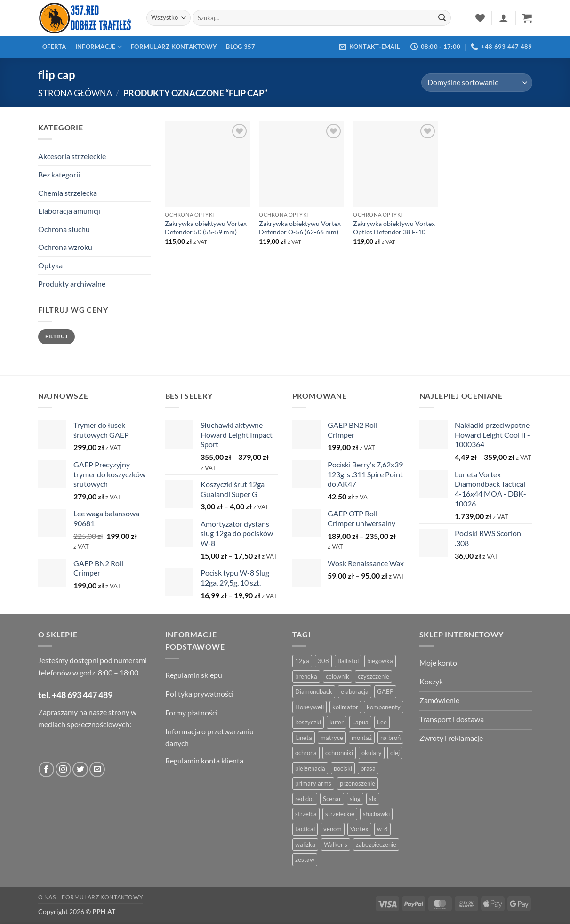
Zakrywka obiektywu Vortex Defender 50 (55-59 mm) (206, 228)
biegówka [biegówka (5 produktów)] (380, 661)
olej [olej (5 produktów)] (395, 753)
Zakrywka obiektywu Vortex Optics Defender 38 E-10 (394, 228)
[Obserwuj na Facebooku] (46, 769)
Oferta (54, 47)
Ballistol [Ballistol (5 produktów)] (348, 661)
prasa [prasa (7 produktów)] (368, 768)
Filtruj (56, 336)
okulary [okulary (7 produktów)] (372, 753)
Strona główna (75, 93)
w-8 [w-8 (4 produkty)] (382, 829)
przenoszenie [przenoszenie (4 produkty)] (357, 783)
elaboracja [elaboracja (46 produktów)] (355, 691)
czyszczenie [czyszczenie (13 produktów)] (373, 676)
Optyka (50, 265)
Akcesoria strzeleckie (72, 156)
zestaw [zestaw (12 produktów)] (305, 860)
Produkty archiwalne (72, 284)
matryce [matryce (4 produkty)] (332, 738)
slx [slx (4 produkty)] (373, 799)
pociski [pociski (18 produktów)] (343, 768)
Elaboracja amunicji (69, 211)
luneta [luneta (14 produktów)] (304, 738)
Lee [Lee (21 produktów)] (382, 722)
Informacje (99, 47)
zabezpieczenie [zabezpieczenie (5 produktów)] (376, 844)
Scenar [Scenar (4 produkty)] (332, 799)
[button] (504, 18)
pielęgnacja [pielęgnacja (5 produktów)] (310, 768)
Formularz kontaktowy (174, 47)
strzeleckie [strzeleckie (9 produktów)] (340, 814)
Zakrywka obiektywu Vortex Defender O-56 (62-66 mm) (300, 228)
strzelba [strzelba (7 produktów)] (306, 814)
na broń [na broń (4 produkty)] (390, 738)
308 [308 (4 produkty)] (323, 661)
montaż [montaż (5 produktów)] (362, 738)
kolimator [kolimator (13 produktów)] (345, 707)
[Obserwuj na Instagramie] (63, 769)
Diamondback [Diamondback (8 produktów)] (314, 691)
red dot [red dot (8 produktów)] (305, 799)
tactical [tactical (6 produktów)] (305, 829)
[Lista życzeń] (480, 18)
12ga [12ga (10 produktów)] (302, 661)
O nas (47, 897)
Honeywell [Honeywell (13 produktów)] (309, 707)
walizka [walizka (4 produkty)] (305, 844)
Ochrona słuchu (64, 229)
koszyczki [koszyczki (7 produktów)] (308, 722)
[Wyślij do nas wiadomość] (97, 769)
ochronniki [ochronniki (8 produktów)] (339, 753)
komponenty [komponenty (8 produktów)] (384, 707)
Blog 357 (241, 47)
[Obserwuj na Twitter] (80, 769)
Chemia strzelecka (68, 193)
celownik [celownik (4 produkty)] (337, 676)
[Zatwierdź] (442, 18)
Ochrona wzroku (65, 247)
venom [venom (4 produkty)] (333, 829)
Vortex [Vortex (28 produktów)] (359, 829)
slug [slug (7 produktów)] (355, 799)
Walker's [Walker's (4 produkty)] (336, 844)
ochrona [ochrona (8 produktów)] (306, 753)
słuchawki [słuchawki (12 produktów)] (376, 814)
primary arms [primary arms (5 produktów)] (313, 783)
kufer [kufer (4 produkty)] (337, 722)
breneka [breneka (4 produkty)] (306, 676)
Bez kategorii (59, 174)
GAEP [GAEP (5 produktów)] (385, 691)
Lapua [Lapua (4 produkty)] (360, 722)
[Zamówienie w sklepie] (477, 83)
